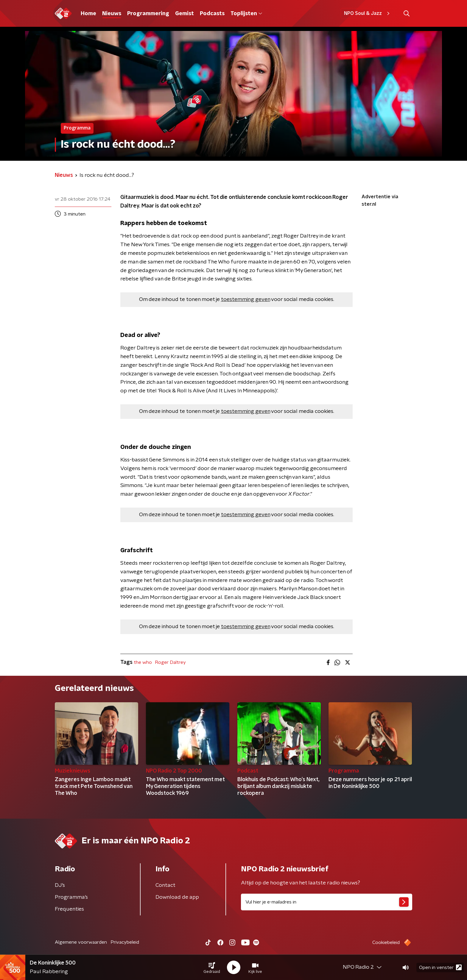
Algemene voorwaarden (81, 942)
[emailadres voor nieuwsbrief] (327, 902)
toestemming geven (246, 299)
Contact (165, 885)
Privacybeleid (125, 942)
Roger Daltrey (170, 662)
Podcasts (212, 14)
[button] (212, 967)
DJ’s (60, 885)
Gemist (185, 14)
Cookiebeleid (386, 942)
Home (88, 14)
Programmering (148, 14)
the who (143, 662)
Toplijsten (246, 14)
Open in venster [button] (440, 967)
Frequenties (69, 909)
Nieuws (112, 14)
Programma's (71, 897)
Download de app (177, 897)
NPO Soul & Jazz (368, 13)
